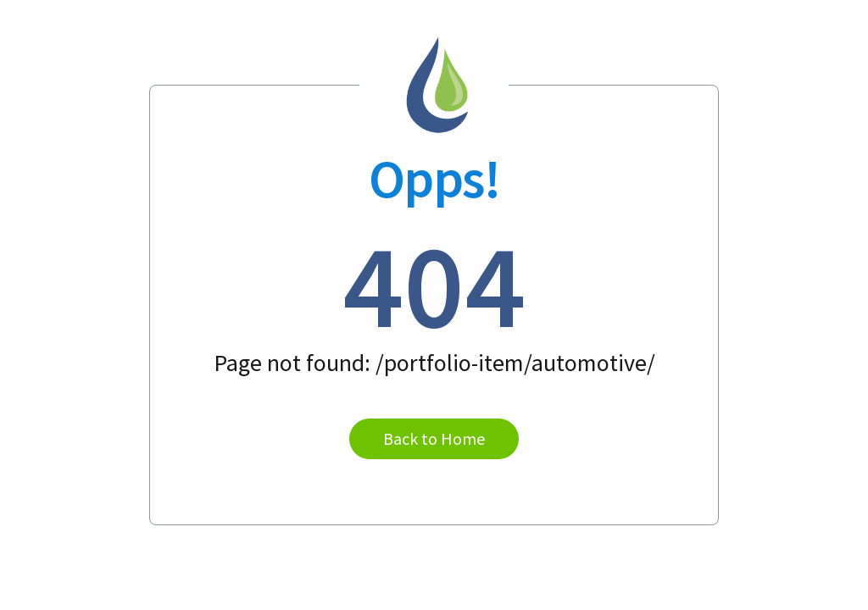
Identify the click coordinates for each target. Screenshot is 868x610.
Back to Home (434, 438)
